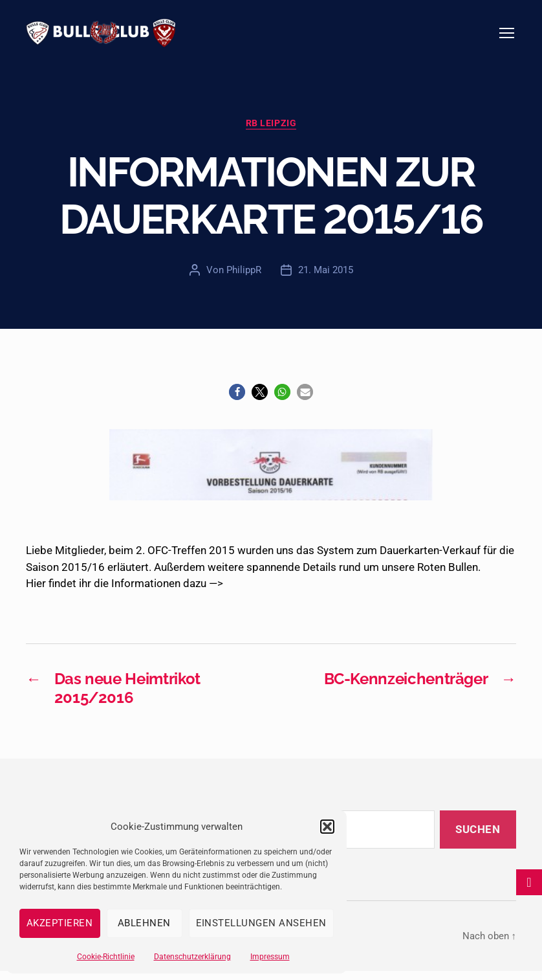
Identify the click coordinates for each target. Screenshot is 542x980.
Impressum (270, 957)
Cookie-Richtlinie (106, 957)
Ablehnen (144, 923)
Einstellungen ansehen (262, 923)
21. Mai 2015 (326, 278)
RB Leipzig (271, 131)
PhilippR (244, 278)
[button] (327, 827)
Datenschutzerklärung (192, 957)
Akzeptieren (60, 923)
